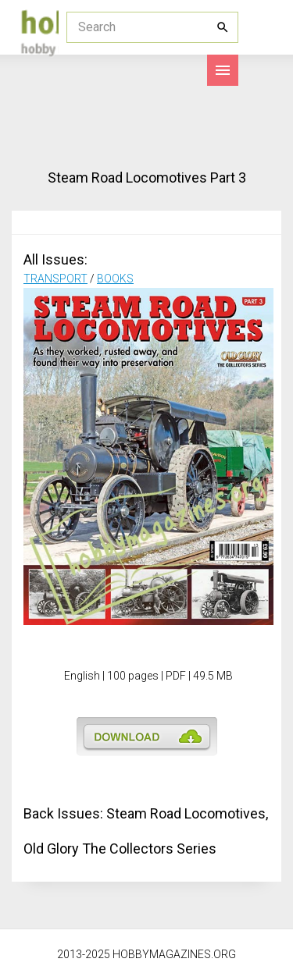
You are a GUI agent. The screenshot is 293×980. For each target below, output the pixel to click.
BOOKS (115, 279)
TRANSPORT (55, 279)
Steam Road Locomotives (186, 813)
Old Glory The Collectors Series (120, 849)
